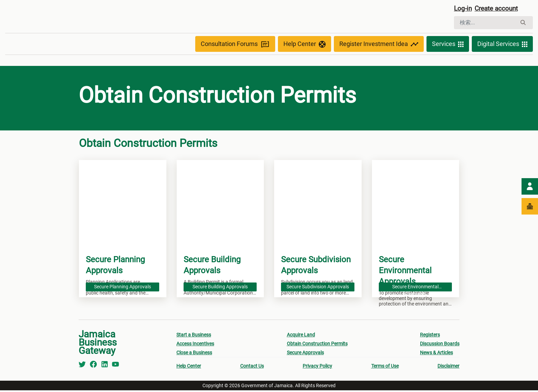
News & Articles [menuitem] (436, 354)
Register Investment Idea (379, 45)
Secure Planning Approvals (122, 288)
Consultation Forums (235, 45)
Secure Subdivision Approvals (318, 288)
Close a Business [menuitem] (194, 354)
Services (448, 45)
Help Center (305, 45)
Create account (499, 9)
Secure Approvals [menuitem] (305, 354)
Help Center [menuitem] (189, 368)
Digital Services (502, 45)
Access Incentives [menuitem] (195, 345)
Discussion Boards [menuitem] (440, 345)
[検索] (485, 23)
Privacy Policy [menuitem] (317, 368)
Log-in (463, 9)
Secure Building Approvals (220, 288)
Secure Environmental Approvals (415, 289)
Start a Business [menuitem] (194, 336)
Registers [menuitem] (430, 336)
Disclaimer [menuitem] (448, 368)
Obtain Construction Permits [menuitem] (317, 345)
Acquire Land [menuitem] (301, 336)
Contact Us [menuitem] (252, 368)
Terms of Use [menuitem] (385, 368)
